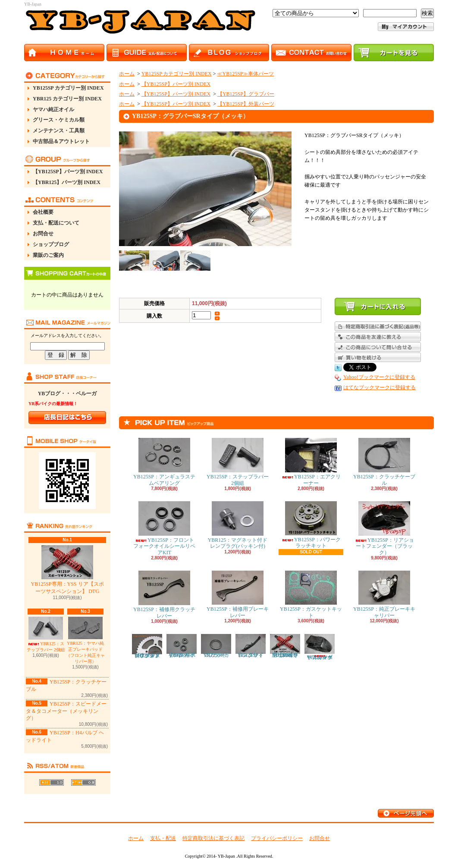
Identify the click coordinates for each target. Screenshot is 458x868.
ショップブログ (51, 244)
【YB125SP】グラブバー (246, 94)
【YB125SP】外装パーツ (246, 104)
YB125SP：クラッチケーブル (384, 462)
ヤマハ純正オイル (53, 109)
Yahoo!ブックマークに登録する (379, 377)
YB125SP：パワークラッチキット (311, 525)
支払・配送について (56, 223)
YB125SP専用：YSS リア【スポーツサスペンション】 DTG (67, 570)
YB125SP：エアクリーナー (311, 462)
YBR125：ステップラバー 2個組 (46, 634)
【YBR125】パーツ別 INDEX (67, 182)
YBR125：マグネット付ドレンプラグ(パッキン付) (238, 525)
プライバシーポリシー (277, 838)
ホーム (127, 74)
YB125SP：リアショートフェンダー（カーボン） (320, 647)
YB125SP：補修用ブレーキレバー (238, 594)
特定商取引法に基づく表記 (213, 838)
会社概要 (43, 212)
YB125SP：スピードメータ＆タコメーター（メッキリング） (66, 711)
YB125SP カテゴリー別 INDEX (68, 88)
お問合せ (43, 234)
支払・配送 (163, 838)
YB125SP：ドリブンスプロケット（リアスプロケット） (147, 646)
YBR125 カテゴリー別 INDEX (67, 99)
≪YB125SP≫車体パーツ (245, 74)
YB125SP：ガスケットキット (311, 594)
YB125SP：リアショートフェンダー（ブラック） (384, 528)
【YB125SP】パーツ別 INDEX (68, 172)
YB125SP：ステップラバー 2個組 (238, 462)
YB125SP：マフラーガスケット (216, 646)
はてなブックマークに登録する (380, 387)
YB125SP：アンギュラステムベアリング (164, 462)
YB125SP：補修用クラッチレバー (164, 595)
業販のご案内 (48, 255)
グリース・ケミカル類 (59, 120)
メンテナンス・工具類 (59, 131)
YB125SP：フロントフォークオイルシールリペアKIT (164, 528)
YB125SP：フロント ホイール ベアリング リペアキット (182, 646)
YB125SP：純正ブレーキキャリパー (384, 594)
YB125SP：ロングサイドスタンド (251, 646)
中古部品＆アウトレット (61, 141)
